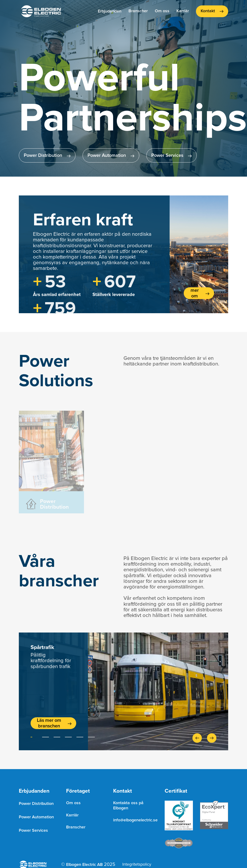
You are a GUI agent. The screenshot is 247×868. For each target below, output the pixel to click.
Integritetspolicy (137, 864)
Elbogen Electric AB (84, 865)
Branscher (138, 11)
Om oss (162, 11)
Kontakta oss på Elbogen (128, 806)
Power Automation (36, 817)
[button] (110, 11)
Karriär (183, 11)
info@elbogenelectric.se (135, 820)
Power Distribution (36, 804)
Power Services (33, 831)
